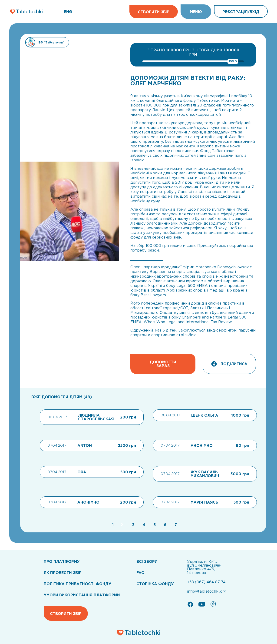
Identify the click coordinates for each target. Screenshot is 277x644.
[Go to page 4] (143, 525)
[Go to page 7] (175, 525)
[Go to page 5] (154, 525)
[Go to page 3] (133, 525)
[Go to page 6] (165, 525)
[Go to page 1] (112, 525)
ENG (68, 12)
